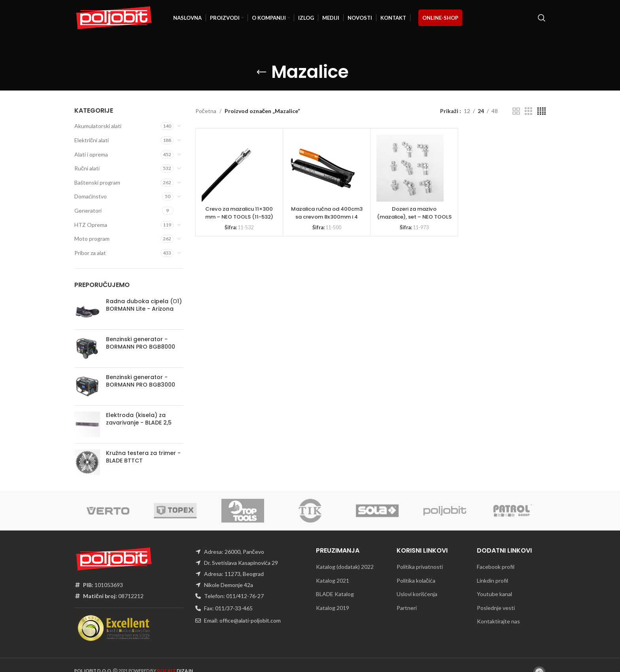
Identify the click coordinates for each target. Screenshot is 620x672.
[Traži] (542, 18)
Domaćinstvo (91, 196)
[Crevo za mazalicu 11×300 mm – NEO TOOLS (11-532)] (235, 168)
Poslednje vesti (496, 608)
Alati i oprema (91, 154)
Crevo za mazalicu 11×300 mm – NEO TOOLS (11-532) (239, 213)
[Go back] (261, 72)
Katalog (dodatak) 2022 (345, 567)
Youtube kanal (494, 594)
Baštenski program (97, 182)
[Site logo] (114, 17)
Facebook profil (496, 567)
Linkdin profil (492, 580)
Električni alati (92, 140)
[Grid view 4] (542, 111)
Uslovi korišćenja (417, 594)
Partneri (407, 608)
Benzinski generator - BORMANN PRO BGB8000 (141, 343)
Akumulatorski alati (98, 126)
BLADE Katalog (335, 594)
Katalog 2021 (333, 580)
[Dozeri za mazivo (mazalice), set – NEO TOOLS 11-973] (410, 168)
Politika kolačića (416, 580)
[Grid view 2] (516, 111)
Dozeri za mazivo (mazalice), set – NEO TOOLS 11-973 (414, 216)
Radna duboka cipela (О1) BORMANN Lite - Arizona (144, 305)
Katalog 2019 (333, 608)
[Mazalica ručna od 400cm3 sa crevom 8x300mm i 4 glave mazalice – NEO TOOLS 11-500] (323, 168)
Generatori (88, 210)
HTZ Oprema (91, 225)
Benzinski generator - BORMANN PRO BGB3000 (141, 381)
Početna (206, 111)
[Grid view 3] (528, 111)
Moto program (92, 239)
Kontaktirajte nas (498, 621)
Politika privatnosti (420, 567)
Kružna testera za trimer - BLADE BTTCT (143, 457)
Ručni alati (87, 168)
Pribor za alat (90, 253)
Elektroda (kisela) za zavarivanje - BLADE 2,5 (139, 419)
